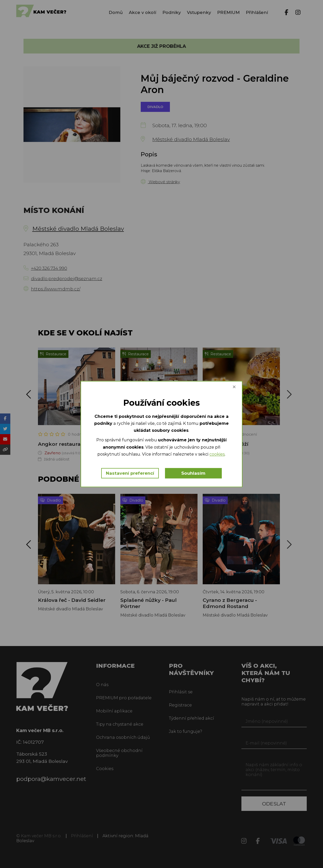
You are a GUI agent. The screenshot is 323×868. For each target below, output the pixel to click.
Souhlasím (194, 473)
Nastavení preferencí (130, 473)
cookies (217, 454)
